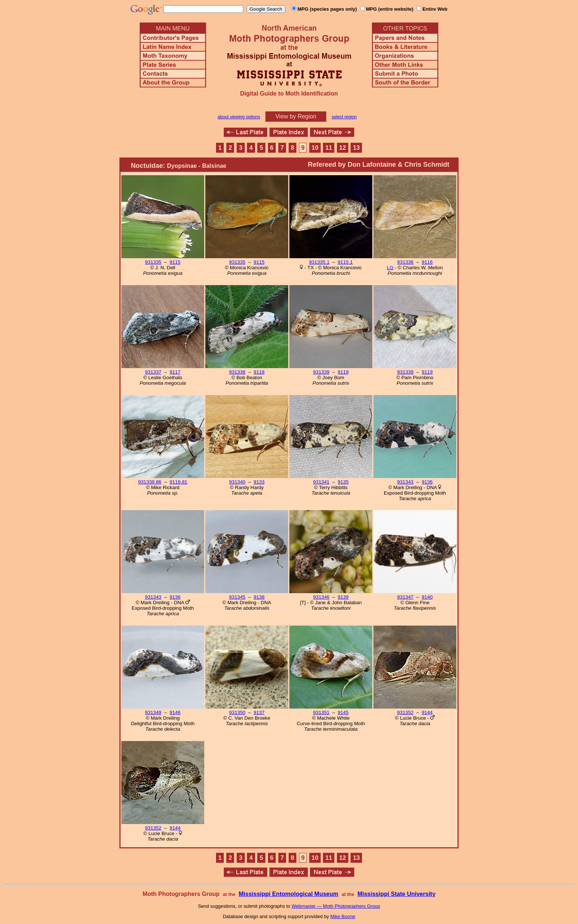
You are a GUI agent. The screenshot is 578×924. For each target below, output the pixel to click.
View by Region (296, 116)
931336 (405, 262)
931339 (321, 372)
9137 (259, 712)
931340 (237, 482)
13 (356, 148)
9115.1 (345, 262)
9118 (259, 372)
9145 (343, 712)
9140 (427, 597)
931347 (405, 597)
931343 (405, 482)
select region (344, 117)
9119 (343, 372)
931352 (405, 712)
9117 (175, 372)
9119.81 (178, 482)
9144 (427, 712)
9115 (175, 262)
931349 (153, 712)
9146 (175, 712)
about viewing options (239, 117)
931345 (237, 597)
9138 (259, 597)
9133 (259, 482)
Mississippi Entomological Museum (288, 894)
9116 (427, 262)
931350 (237, 712)
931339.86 (150, 482)
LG (390, 268)
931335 (153, 262)
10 (315, 148)
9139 (343, 597)
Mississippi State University (397, 894)
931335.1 (319, 262)
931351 (321, 712)
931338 (237, 372)
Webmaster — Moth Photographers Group (336, 906)
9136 (427, 482)
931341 (321, 482)
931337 (153, 372)
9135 (343, 482)
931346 (321, 597)
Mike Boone (343, 916)
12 (343, 148)
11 (329, 148)
